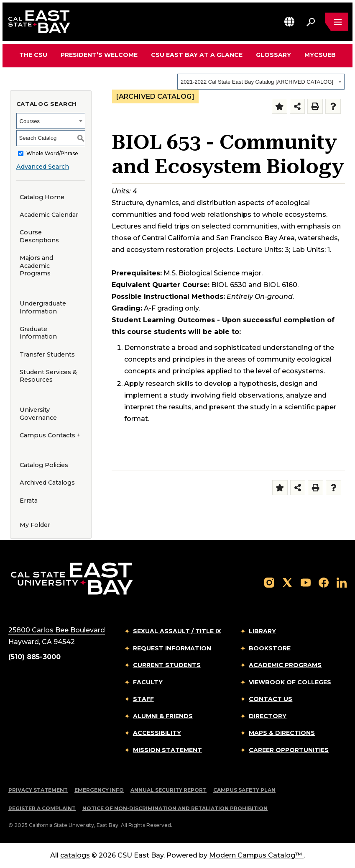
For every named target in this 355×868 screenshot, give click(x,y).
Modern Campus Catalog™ (256, 855)
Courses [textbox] (30, 121)
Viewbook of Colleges (290, 682)
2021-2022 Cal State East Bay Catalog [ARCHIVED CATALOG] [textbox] (257, 82)
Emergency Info (99, 790)
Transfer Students (47, 354)
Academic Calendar (49, 215)
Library (262, 631)
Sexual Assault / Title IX (177, 631)
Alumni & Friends (163, 716)
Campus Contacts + (50, 435)
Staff (143, 699)
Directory (268, 716)
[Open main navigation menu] (337, 22)
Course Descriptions (39, 236)
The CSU (33, 55)
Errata (29, 501)
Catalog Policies (44, 465)
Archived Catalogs (47, 483)
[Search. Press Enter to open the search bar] (311, 22)
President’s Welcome (99, 55)
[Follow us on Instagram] (269, 582)
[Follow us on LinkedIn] (342, 582)
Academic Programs (285, 665)
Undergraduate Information (43, 307)
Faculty (148, 682)
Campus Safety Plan (244, 790)
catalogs (75, 855)
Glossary (273, 55)
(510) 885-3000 (34, 657)
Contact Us (271, 699)
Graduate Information (38, 333)
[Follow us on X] (287, 582)
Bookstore (270, 648)
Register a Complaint (42, 808)
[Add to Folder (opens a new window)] (280, 107)
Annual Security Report (169, 790)
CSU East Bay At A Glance (197, 55)
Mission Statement (167, 750)
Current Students (167, 665)
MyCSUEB (320, 55)
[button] (289, 22)
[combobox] (261, 82)
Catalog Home (42, 197)
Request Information (172, 648)
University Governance (38, 414)
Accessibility (157, 733)
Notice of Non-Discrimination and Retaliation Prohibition (175, 808)
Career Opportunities (289, 750)
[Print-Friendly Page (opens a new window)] (315, 107)
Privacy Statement (38, 790)
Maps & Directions (282, 733)
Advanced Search (43, 167)
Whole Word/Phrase (52, 153)
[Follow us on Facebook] (324, 582)
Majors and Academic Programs (36, 266)
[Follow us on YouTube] (306, 582)
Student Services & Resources (48, 376)
